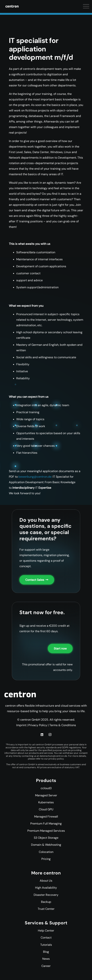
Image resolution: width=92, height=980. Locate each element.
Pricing (46, 859)
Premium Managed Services (46, 831)
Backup (46, 902)
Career (46, 966)
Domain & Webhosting (46, 845)
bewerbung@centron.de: (35, 477)
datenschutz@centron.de (53, 756)
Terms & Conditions (63, 725)
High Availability (46, 888)
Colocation (46, 852)
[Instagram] (50, 735)
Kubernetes (46, 802)
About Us (46, 881)
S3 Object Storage (46, 838)
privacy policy (56, 759)
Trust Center (46, 909)
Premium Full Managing (46, 824)
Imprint (21, 725)
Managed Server (46, 795)
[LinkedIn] (42, 735)
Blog (46, 952)
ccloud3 (46, 788)
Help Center (46, 931)
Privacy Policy (38, 725)
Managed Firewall (46, 817)
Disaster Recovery (46, 895)
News (46, 959)
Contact (46, 938)
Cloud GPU (46, 809)
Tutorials (46, 945)
